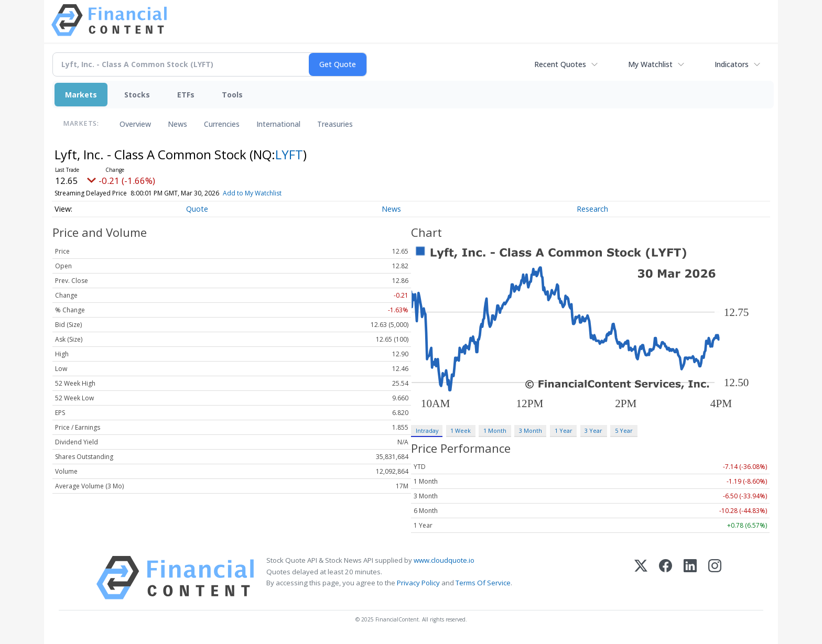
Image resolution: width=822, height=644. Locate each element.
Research (592, 209)
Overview (135, 124)
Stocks (137, 95)
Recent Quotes (560, 64)
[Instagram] (715, 578)
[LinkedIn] (690, 578)
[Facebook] (666, 578)
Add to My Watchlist (271, 193)
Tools (232, 95)
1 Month (495, 430)
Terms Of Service (483, 583)
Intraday (427, 430)
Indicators (732, 64)
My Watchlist (650, 64)
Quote (197, 209)
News (177, 124)
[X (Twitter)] (641, 578)
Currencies (222, 124)
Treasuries (335, 124)
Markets (81, 95)
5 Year (624, 430)
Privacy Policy (418, 583)
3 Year (593, 430)
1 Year (564, 430)
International (278, 124)
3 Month (531, 430)
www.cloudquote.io (444, 560)
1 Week (461, 430)
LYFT (289, 154)
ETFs (186, 95)
